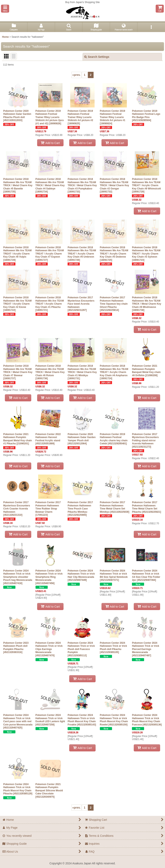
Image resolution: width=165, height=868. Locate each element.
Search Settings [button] (97, 57)
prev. (76, 75)
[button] (5, 9)
